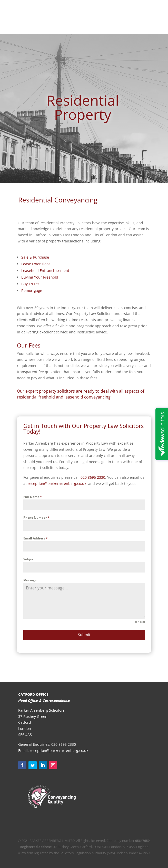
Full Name (33, 497)
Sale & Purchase (35, 257)
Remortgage (32, 290)
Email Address (36, 538)
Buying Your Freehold (40, 277)
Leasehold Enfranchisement (45, 270)
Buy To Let (30, 284)
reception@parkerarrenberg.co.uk (59, 750)
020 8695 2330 (93, 477)
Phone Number (36, 518)
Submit (84, 635)
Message (30, 580)
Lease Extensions (36, 264)
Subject (29, 559)
